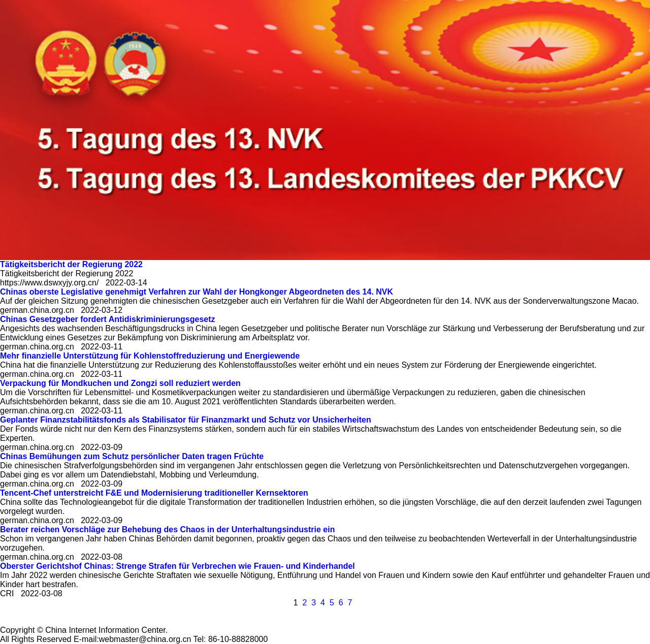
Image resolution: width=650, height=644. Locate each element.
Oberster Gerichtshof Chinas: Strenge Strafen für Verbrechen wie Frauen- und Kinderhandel (177, 566)
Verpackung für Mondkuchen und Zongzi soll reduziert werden (120, 383)
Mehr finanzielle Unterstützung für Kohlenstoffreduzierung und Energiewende (150, 356)
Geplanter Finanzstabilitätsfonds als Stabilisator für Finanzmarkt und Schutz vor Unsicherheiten (186, 420)
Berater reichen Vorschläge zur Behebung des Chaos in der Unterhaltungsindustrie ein (167, 529)
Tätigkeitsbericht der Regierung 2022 (71, 264)
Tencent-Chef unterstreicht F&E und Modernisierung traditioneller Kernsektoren (154, 493)
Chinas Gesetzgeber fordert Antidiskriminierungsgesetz (108, 319)
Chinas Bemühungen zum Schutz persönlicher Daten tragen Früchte (132, 456)
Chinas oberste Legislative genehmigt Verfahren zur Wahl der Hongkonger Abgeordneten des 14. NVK (197, 292)
